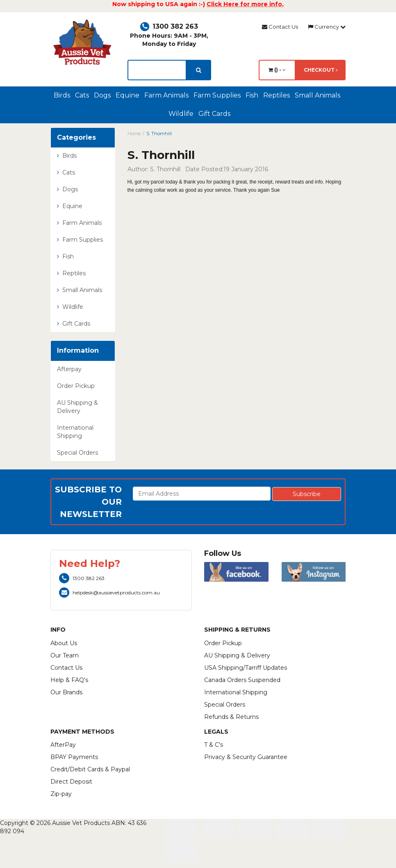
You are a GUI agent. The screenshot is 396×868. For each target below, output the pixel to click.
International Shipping (75, 432)
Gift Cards (214, 114)
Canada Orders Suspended (242, 680)
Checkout (321, 70)
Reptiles (277, 95)
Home (134, 134)
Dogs (102, 95)
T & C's (214, 745)
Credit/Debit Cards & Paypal (90, 769)
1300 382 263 (169, 26)
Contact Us (280, 27)
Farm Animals (166, 95)
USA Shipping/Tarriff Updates (246, 668)
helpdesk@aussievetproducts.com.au (109, 593)
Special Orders (77, 453)
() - (277, 70)
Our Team (65, 655)
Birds (62, 95)
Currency (327, 27)
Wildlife (181, 114)
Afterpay (69, 369)
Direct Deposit (71, 782)
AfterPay (63, 745)
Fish (252, 95)
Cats (82, 95)
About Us (64, 643)
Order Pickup (76, 386)
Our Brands (66, 692)
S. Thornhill (159, 134)
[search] (199, 70)
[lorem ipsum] (157, 70)
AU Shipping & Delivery (77, 407)
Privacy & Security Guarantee (246, 757)
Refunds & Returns (231, 717)
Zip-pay (61, 794)
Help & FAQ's (69, 680)
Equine (127, 95)
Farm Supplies (217, 95)
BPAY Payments (74, 757)
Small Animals (317, 95)
